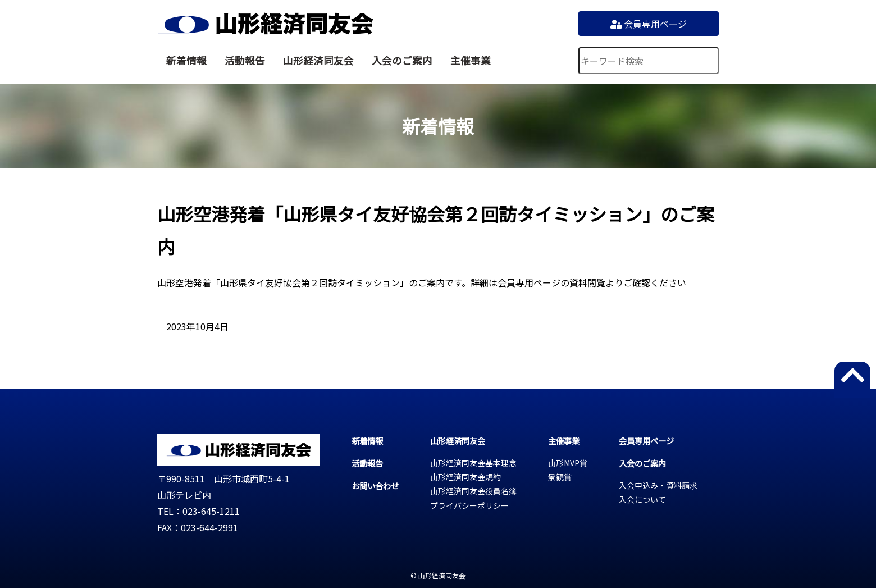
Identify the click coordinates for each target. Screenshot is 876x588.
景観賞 (560, 477)
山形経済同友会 (265, 24)
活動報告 (245, 60)
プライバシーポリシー (469, 505)
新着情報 (186, 60)
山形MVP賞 (568, 463)
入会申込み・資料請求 (658, 485)
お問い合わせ (375, 486)
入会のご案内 (402, 60)
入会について (642, 499)
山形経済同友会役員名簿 (473, 491)
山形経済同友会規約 (466, 477)
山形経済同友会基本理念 (473, 463)
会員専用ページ (649, 24)
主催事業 (471, 60)
